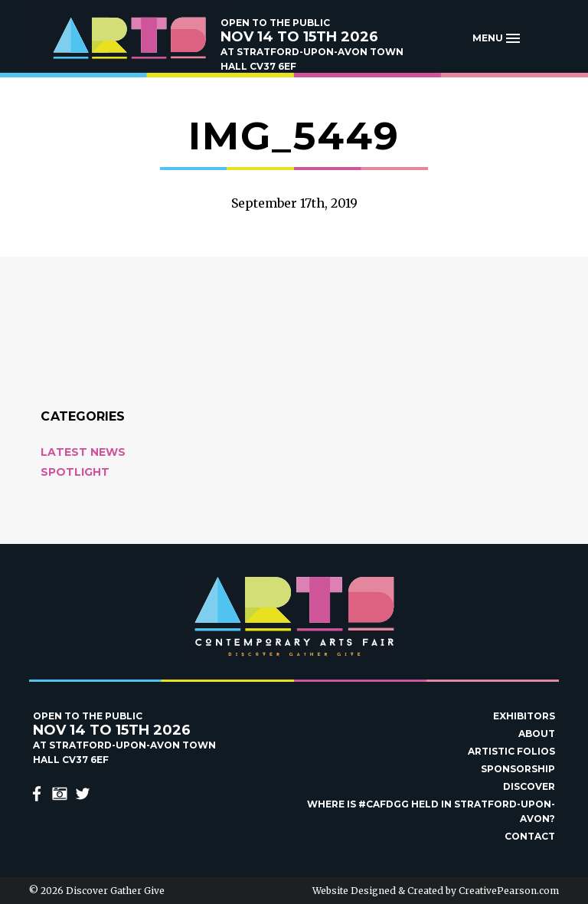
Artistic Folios (511, 751)
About (537, 734)
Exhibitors (524, 716)
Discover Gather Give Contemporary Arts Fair (129, 38)
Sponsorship (518, 769)
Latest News (83, 452)
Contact (530, 836)
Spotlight (75, 472)
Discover (529, 786)
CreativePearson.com (509, 891)
